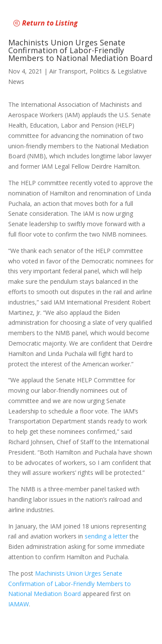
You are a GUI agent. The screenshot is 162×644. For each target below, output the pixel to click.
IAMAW (19, 604)
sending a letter (106, 536)
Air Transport (68, 71)
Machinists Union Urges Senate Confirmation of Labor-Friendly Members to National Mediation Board (70, 584)
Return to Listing (50, 23)
